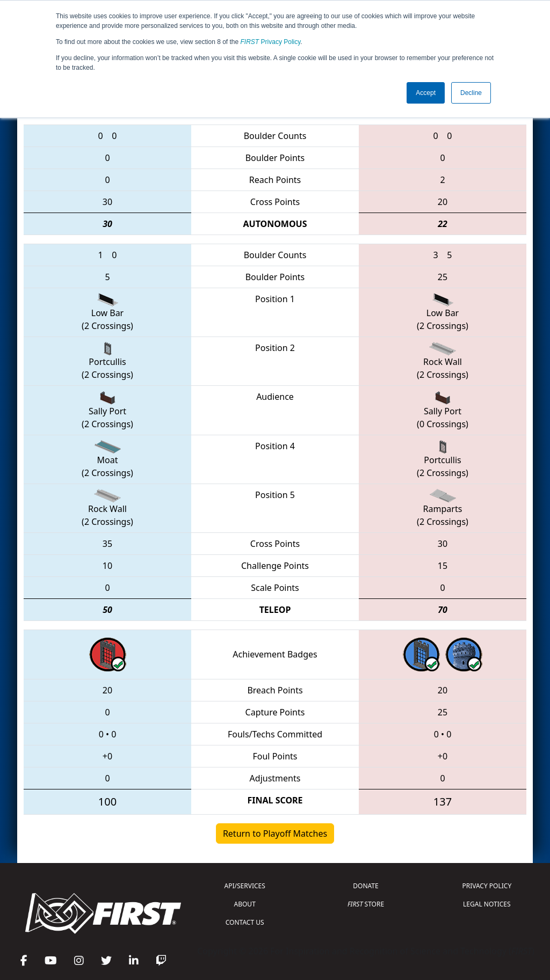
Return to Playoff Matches (275, 833)
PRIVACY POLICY (487, 886)
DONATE (366, 886)
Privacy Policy (271, 42)
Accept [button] (426, 93)
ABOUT (245, 904)
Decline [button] (471, 93)
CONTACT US (245, 922)
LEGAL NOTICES (487, 904)
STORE (366, 904)
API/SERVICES (245, 886)
